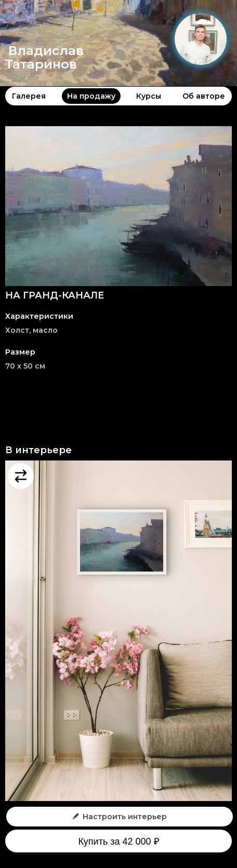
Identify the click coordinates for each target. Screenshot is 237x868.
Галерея (29, 96)
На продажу (91, 96)
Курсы (149, 96)
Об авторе (204, 96)
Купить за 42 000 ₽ (118, 842)
